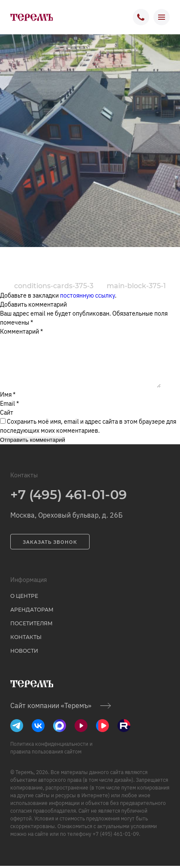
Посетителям (31, 634)
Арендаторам (32, 620)
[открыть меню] (162, 17)
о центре (24, 606)
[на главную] (31, 17)
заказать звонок (50, 552)
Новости (24, 661)
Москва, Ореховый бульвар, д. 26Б (66, 525)
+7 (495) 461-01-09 (69, 505)
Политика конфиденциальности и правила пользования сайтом (51, 758)
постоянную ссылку (87, 295)
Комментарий (21, 332)
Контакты (26, 647)
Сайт (7, 423)
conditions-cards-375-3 (54, 286)
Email (9, 414)
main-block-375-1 (136, 286)
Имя (8, 405)
